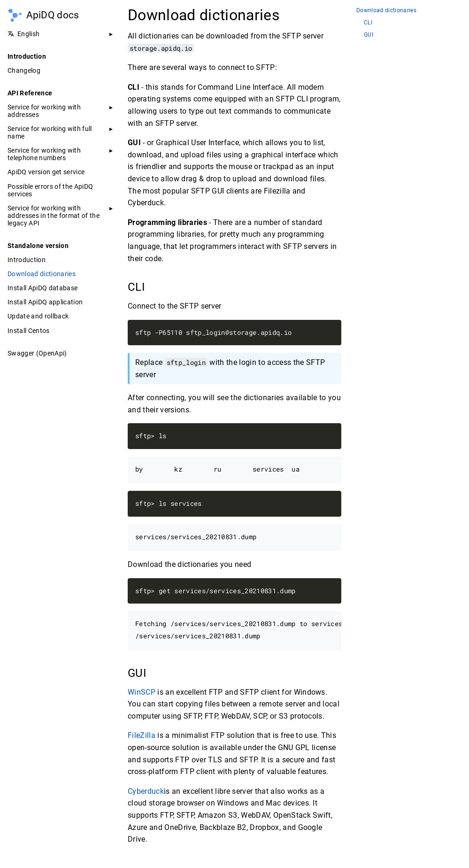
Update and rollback (38, 316)
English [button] (23, 34)
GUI (369, 35)
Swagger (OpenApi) (37, 353)
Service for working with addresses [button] (44, 111)
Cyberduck (146, 791)
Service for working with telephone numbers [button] (44, 154)
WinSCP (142, 692)
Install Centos (29, 331)
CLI (368, 23)
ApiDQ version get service (46, 172)
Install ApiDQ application (45, 302)
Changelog (24, 70)
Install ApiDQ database (42, 288)
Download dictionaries (42, 274)
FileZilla (142, 735)
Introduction (27, 260)
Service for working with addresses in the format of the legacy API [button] (54, 216)
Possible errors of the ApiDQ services (50, 190)
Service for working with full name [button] (50, 132)
